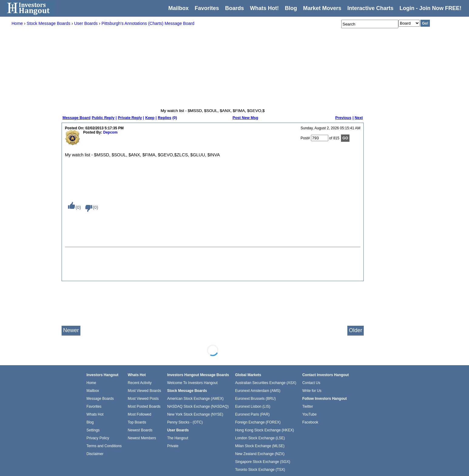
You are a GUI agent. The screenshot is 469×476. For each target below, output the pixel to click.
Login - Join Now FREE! (430, 8)
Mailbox (179, 8)
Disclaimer (95, 454)
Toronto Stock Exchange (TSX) (260, 470)
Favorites (207, 8)
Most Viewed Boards (144, 391)
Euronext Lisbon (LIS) (253, 406)
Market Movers (322, 8)
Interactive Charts (370, 8)
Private (173, 446)
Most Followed (139, 414)
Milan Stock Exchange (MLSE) (260, 446)
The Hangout (178, 438)
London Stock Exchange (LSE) (260, 438)
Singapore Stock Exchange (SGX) (263, 462)
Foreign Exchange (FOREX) (258, 422)
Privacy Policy (98, 438)
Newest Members (142, 438)
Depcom (110, 132)
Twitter (307, 406)
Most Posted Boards (144, 406)
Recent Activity (140, 383)
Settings (93, 430)
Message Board (76, 118)
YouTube (309, 414)
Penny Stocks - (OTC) (185, 422)
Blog (90, 422)
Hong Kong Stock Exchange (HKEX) (265, 430)
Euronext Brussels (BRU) (255, 399)
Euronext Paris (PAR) (252, 414)
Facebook (310, 422)
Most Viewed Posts (143, 399)
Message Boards (100, 399)
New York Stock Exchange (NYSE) (195, 414)
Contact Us (311, 383)
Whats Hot (95, 414)
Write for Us (312, 391)
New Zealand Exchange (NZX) (260, 454)
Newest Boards (140, 430)
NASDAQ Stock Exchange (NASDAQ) (198, 406)
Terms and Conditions (104, 446)
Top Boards (137, 422)
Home (91, 383)
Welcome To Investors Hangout (192, 383)
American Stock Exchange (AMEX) (195, 399)
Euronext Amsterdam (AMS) (258, 391)
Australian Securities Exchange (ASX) (266, 383)
